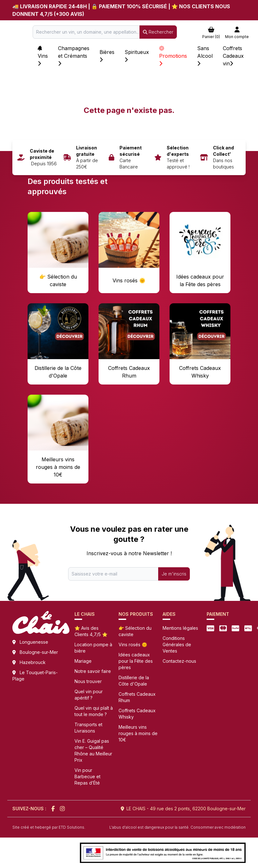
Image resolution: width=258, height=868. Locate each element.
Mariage (83, 661)
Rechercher (158, 32)
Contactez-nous (179, 661)
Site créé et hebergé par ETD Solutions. (49, 827)
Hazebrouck (33, 662)
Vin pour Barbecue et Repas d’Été (87, 776)
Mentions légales (180, 628)
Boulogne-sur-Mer (39, 652)
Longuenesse (34, 642)
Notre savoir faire (93, 671)
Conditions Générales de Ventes (177, 644)
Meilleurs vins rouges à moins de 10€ (138, 733)
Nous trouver (88, 681)
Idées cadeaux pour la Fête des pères (136, 661)
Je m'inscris (174, 574)
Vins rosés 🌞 (133, 644)
